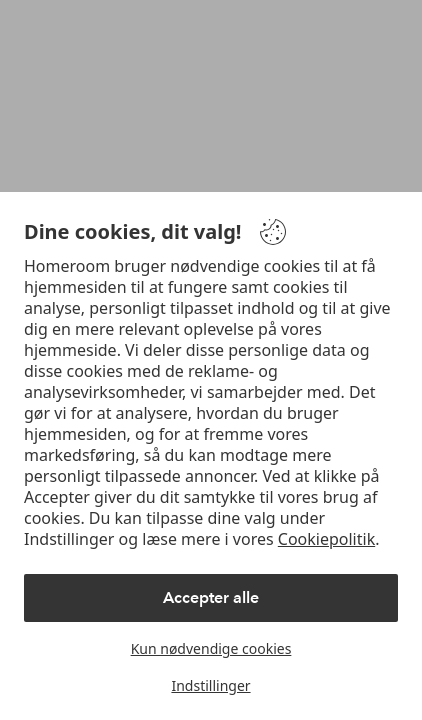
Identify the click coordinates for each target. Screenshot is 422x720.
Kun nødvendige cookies (211, 648)
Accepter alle (211, 597)
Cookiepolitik (326, 539)
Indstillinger (210, 685)
